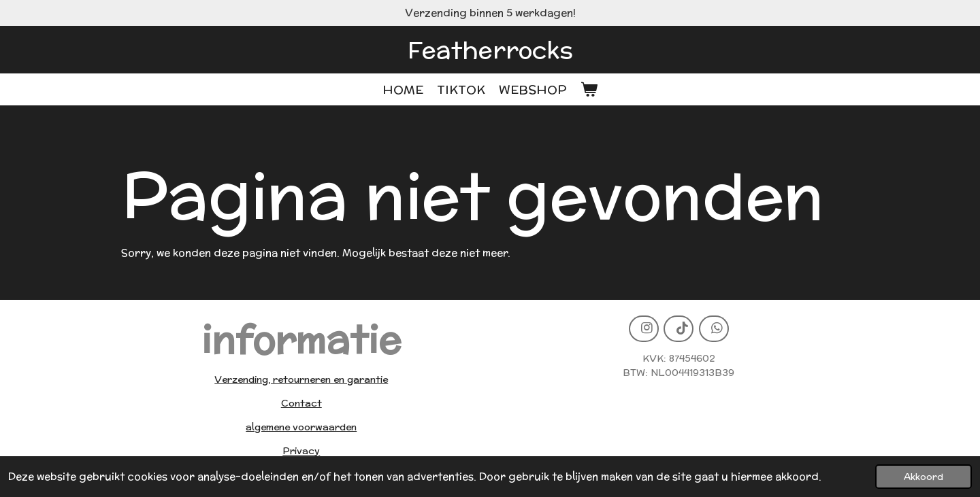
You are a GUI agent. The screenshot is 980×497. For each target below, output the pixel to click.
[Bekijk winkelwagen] (588, 89)
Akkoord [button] (924, 477)
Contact (301, 403)
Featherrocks (490, 50)
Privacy (301, 451)
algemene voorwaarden (301, 427)
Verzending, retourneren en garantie (301, 379)
